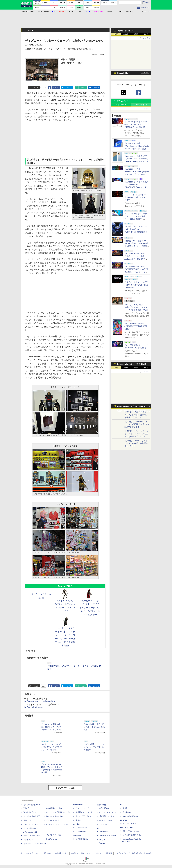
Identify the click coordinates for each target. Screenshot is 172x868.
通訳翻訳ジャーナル (107, 816)
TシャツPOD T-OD (83, 816)
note (82, 88)
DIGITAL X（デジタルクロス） (57, 824)
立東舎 (78, 820)
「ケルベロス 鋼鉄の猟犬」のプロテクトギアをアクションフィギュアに (52, 727)
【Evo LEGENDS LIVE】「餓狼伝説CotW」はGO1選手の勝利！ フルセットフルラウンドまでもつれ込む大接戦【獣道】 (137, 272)
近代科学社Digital (82, 839)
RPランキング (121, 105)
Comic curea (127, 812)
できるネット (28, 840)
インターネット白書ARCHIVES (35, 844)
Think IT (26, 808)
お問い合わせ (48, 853)
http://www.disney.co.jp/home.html (39, 701)
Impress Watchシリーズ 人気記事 (132, 364)
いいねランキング (141, 105)
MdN (98, 828)
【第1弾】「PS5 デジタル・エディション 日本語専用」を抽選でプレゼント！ (136, 415)
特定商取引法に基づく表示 (142, 853)
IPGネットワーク (127, 828)
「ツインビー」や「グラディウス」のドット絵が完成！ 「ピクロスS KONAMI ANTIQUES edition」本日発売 (137, 219)
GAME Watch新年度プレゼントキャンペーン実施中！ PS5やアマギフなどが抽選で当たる (134, 407)
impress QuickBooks (130, 816)
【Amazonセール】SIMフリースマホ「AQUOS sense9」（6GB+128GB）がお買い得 (137, 159)
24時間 (126, 34)
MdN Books (104, 832)
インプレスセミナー (54, 820)
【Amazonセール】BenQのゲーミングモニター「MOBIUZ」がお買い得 (136, 124)
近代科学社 (77, 836)
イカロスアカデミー (107, 824)
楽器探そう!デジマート (84, 812)
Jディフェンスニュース (108, 812)
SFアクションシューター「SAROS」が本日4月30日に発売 (136, 197)
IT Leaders (27, 820)
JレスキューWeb (105, 820)
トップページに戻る (65, 788)
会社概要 (109, 853)
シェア (56, 88)
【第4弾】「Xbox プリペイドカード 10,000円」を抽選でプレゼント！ (137, 443)
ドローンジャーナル (31, 824)
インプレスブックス (54, 835)
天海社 (125, 808)
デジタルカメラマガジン (32, 836)
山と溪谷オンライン (83, 828)
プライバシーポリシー (95, 853)
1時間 (116, 34)
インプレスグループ (122, 853)
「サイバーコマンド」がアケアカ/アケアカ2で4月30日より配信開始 (137, 285)
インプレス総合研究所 (32, 816)
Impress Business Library (55, 816)
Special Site (123, 73)
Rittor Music (78, 805)
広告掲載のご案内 (62, 853)
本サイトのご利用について (30, 853)
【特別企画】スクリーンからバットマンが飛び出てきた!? (94, 747)
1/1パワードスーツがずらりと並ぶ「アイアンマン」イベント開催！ (52, 747)
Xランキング (123, 101)
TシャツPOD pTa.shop (132, 831)
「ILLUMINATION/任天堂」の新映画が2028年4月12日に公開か (137, 326)
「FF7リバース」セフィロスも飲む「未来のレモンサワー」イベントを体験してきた (137, 307)
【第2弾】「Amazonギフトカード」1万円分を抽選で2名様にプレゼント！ (137, 424)
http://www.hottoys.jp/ (33, 707)
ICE (122, 805)
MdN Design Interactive (108, 836)
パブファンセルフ (129, 824)
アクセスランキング (126, 31)
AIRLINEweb (104, 808)
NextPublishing (52, 839)
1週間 (136, 34)
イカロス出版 (102, 805)
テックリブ (101, 840)
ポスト (36, 88)
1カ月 (146, 34)
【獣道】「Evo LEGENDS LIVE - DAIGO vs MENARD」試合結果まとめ (136, 229)
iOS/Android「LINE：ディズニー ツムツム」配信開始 (94, 727)
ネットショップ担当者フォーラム (58, 812)
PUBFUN (124, 820)
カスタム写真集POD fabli (133, 835)
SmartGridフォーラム (54, 808)
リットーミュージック (84, 808)
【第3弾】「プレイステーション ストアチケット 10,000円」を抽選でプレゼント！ (136, 434)
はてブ (69, 88)
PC (80, 12)
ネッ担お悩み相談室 (31, 828)
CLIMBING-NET (82, 832)
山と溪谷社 (77, 824)
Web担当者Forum (30, 812)
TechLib (102, 843)
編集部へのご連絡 (77, 853)
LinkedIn (96, 88)
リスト (44, 88)
